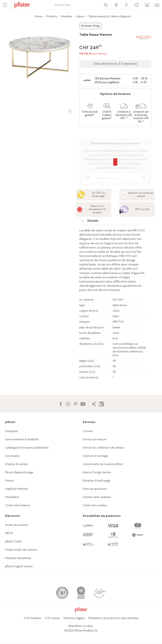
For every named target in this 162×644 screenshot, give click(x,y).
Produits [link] (52, 16)
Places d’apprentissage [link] (19, 472)
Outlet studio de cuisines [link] (21, 550)
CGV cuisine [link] (52, 618)
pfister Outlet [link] (14, 541)
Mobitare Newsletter (18, 558)
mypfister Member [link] (17, 489)
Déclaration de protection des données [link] (113, 618)
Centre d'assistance (18, 505)
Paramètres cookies (81, 626)
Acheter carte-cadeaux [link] (97, 497)
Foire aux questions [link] (95, 489)
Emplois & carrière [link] (16, 464)
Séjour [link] (80, 16)
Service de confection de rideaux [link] (103, 448)
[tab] (113, 222)
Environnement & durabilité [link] (22, 439)
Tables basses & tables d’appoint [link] (110, 16)
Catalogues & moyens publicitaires (27, 448)
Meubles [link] (67, 16)
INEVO (9, 533)
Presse (9, 481)
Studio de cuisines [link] (17, 525)
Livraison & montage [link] (95, 456)
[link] (116, 5)
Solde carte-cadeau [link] (95, 505)
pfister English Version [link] (19, 566)
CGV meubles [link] (32, 618)
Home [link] (39, 16)
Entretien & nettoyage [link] (97, 481)
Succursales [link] (12, 456)
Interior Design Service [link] (97, 472)
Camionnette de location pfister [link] (103, 464)
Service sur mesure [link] (94, 439)
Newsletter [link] (12, 497)
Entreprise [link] (11, 431)
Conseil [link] (88, 431)
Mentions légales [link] (74, 618)
